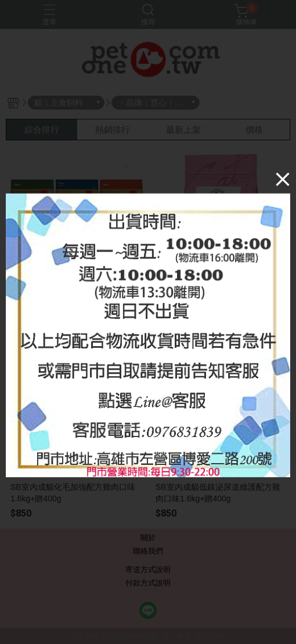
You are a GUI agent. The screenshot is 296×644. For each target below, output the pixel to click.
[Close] (283, 179)
